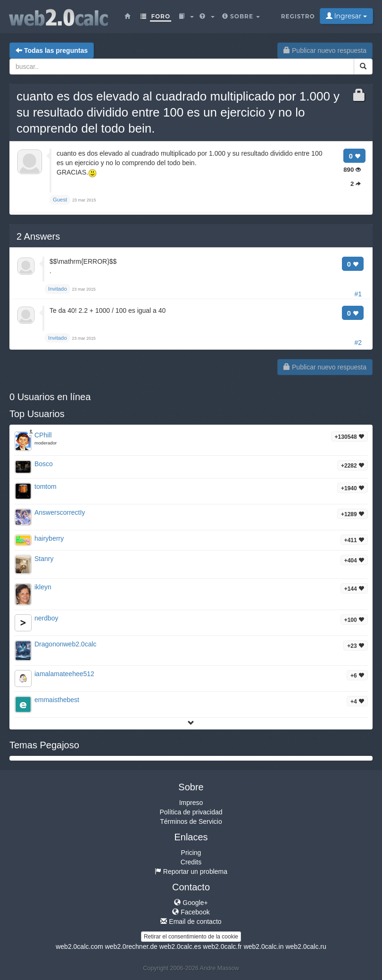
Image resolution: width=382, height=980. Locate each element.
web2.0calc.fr (222, 946)
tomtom (46, 486)
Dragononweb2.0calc (66, 644)
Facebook (191, 912)
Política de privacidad (191, 812)
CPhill (43, 435)
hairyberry (49, 538)
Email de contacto (191, 921)
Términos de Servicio (191, 821)
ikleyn (43, 587)
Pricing (191, 853)
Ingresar (346, 16)
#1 (358, 294)
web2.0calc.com (79, 946)
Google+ (191, 903)
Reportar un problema (191, 871)
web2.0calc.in (264, 946)
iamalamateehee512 (64, 674)
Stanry (44, 559)
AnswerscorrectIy (60, 512)
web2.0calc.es (180, 946)
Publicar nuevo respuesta (325, 50)
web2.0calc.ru (306, 946)
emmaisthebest (57, 700)
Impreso (191, 803)
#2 (358, 343)
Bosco (44, 464)
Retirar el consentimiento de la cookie (191, 937)
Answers (38, 236)
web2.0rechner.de (131, 946)
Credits (191, 862)
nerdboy (46, 618)
